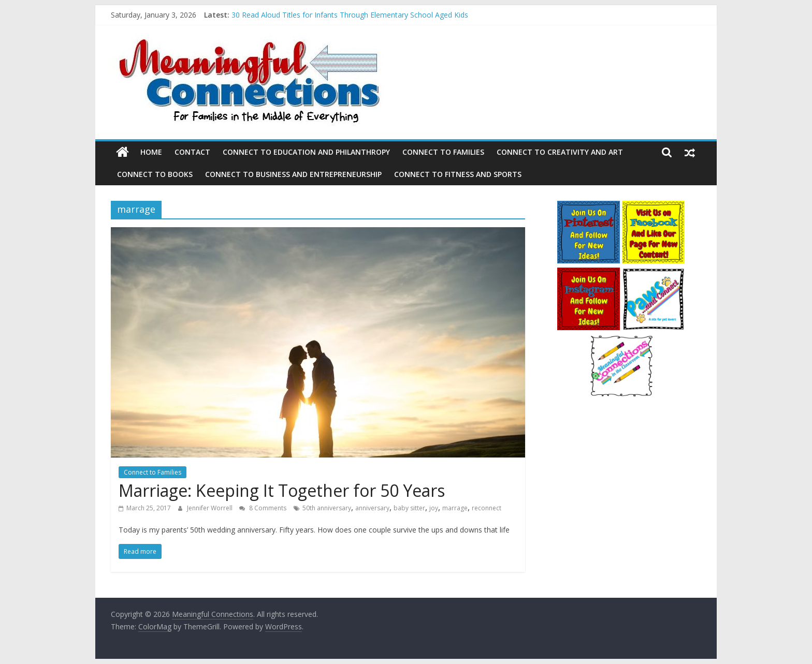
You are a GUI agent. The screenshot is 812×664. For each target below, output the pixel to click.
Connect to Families (443, 152)
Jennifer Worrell (211, 508)
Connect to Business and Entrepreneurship (293, 174)
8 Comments (263, 508)
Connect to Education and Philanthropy (306, 152)
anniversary (372, 508)
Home (151, 152)
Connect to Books (155, 174)
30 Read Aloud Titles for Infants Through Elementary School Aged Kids (350, 15)
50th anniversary (327, 508)
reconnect (487, 508)
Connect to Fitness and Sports (458, 174)
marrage (455, 508)
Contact (192, 152)
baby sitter (409, 508)
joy (434, 508)
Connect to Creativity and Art (560, 152)
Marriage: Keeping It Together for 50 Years (282, 490)
